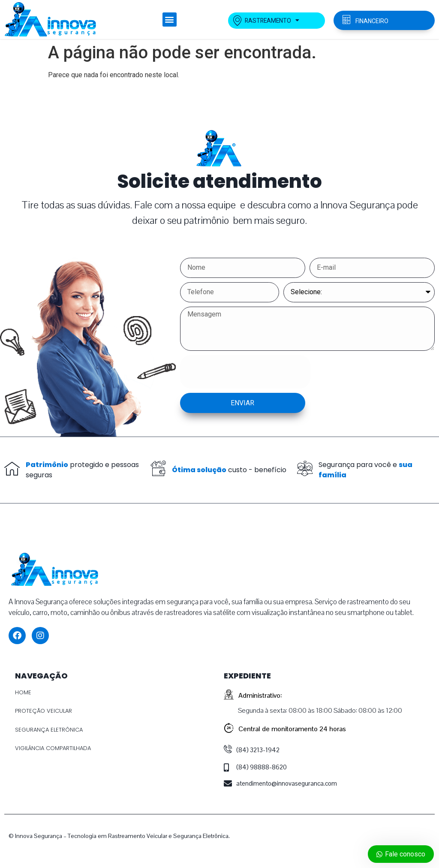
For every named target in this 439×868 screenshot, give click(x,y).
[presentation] (245, 372)
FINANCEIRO (372, 21)
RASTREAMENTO (267, 21)
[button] (170, 20)
